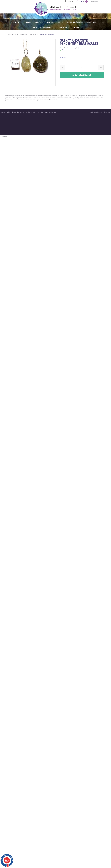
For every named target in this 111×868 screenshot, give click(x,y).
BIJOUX (29, 22)
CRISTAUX (39, 22)
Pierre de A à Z (25, 34)
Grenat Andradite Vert (47, 34)
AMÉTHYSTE (18, 22)
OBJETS (61, 22)
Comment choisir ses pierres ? (43, 27)
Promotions (64, 27)
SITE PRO (77, 27)
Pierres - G (35, 34)
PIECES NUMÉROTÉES (75, 22)
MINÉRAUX (50, 22)
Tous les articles (13, 34)
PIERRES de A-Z (92, 22)
